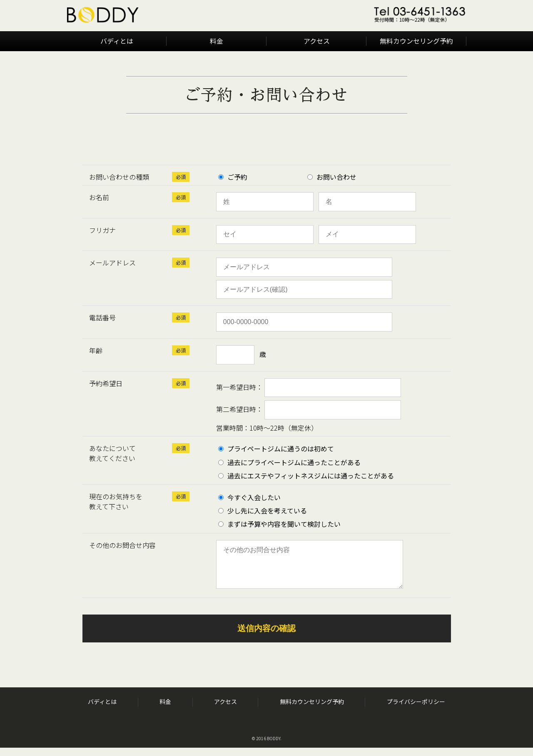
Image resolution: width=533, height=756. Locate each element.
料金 (217, 41)
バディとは (117, 41)
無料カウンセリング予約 (416, 41)
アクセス (317, 41)
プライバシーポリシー (416, 710)
